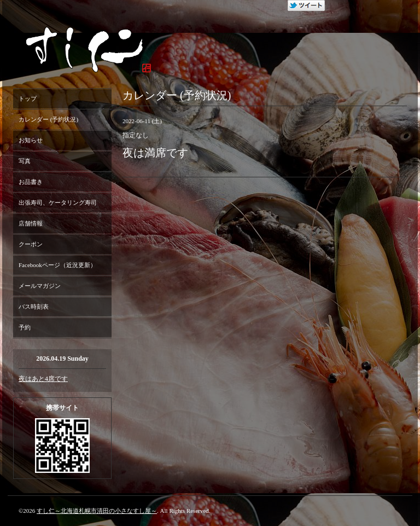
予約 (25, 327)
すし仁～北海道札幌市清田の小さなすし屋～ (97, 511)
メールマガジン (40, 286)
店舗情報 (31, 223)
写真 (25, 161)
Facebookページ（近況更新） (57, 265)
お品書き (31, 182)
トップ (28, 99)
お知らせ (31, 140)
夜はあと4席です (43, 379)
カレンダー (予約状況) (48, 119)
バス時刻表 (34, 307)
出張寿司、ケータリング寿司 (58, 203)
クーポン (31, 244)
